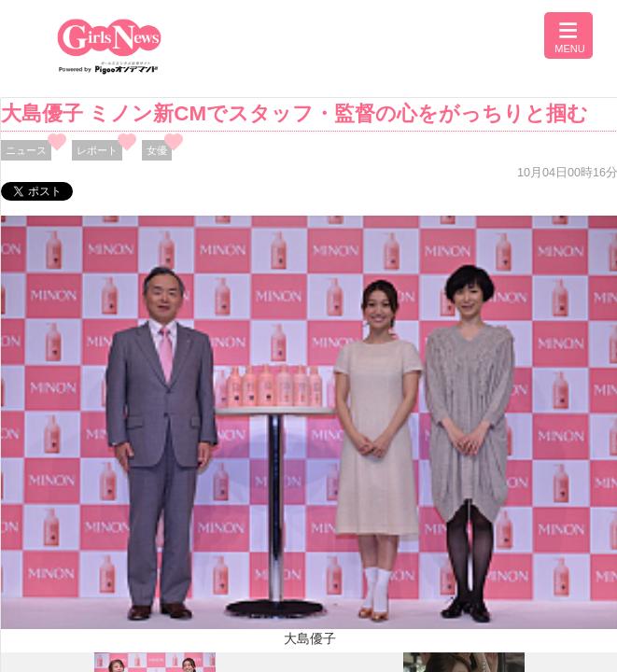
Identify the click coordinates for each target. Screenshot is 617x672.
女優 (157, 150)
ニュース (26, 150)
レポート (97, 150)
